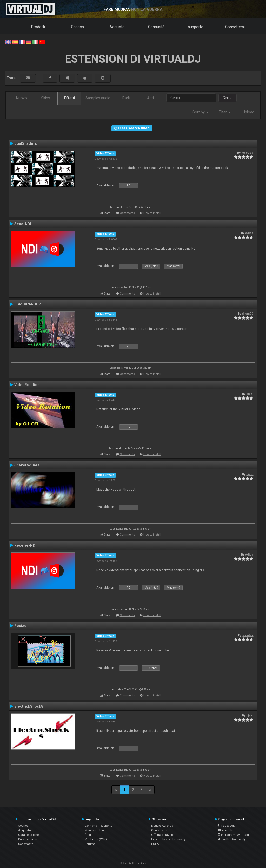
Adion (249, 233)
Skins (45, 98)
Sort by (200, 112)
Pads (127, 98)
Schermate (26, 844)
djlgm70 (248, 314)
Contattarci (159, 830)
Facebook (226, 826)
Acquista (117, 27)
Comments (127, 213)
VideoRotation (27, 385)
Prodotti (38, 27)
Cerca (228, 98)
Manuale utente (96, 830)
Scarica (78, 27)
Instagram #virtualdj (234, 835)
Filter (225, 112)
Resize (20, 626)
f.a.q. (88, 835)
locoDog (247, 153)
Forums (90, 844)
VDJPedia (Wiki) (96, 839)
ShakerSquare (27, 465)
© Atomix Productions (133, 863)
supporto (196, 27)
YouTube (226, 830)
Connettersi (235, 27)
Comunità (156, 27)
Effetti (69, 98)
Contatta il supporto (99, 826)
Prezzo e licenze (29, 839)
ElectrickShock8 (29, 706)
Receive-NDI (25, 545)
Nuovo (22, 98)
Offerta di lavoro (163, 835)
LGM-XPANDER (28, 304)
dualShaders (26, 143)
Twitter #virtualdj (231, 839)
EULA (155, 844)
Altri (150, 98)
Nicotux (248, 635)
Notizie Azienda (162, 826)
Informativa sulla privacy (168, 839)
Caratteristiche (28, 835)
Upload (248, 112)
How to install (152, 213)
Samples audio (98, 98)
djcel (250, 394)
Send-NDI (23, 224)
